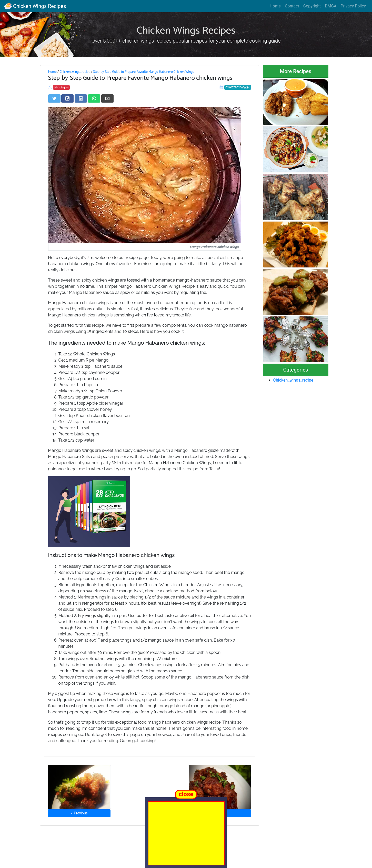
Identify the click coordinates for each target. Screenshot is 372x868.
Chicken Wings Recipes (35, 6)
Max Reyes (61, 87)
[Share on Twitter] (54, 98)
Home (275, 6)
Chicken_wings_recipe (75, 72)
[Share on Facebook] (67, 98)
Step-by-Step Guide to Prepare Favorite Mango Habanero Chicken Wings (144, 72)
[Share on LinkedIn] (81, 98)
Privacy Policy (353, 6)
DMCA (331, 6)
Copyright (312, 6)
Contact (292, 6)
